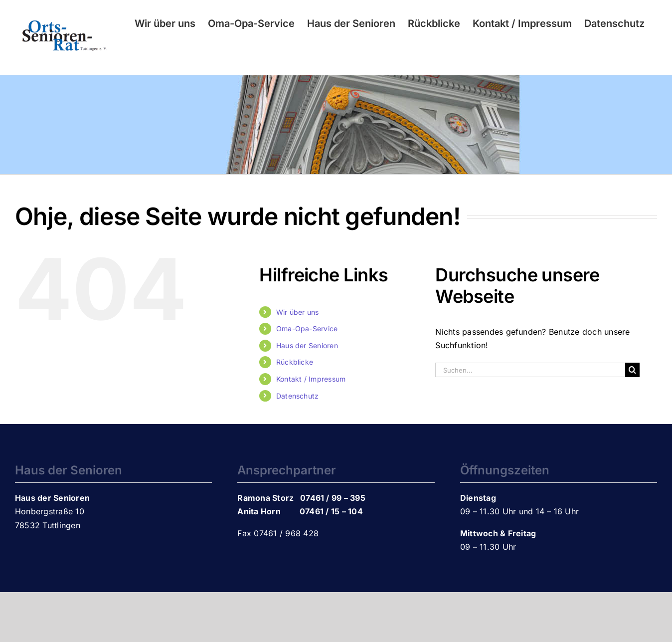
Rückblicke (295, 362)
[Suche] (632, 370)
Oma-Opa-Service (307, 328)
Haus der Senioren (307, 345)
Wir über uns (298, 312)
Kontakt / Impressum (311, 379)
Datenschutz (298, 396)
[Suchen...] (530, 370)
